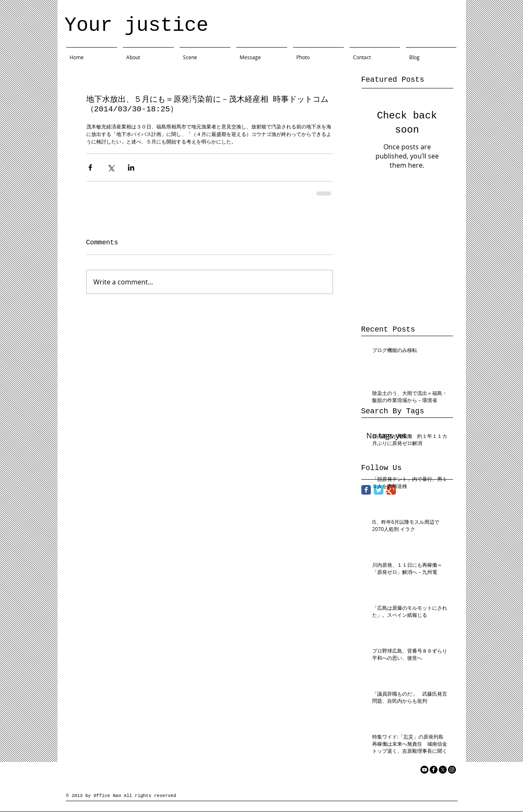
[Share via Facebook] (90, 167)
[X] (443, 770)
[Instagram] (452, 770)
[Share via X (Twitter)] (111, 167)
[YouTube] (424, 770)
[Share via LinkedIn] (131, 167)
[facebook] (434, 770)
